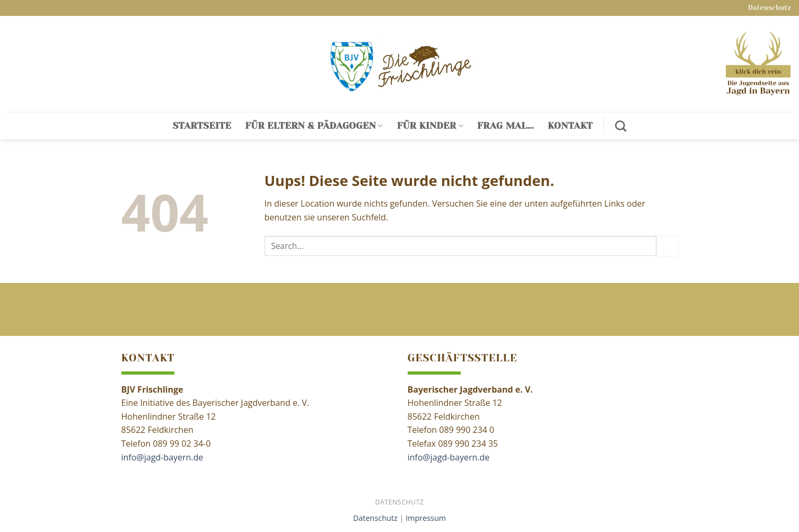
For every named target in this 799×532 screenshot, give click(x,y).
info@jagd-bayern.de (163, 457)
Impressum (426, 518)
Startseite (202, 126)
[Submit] (667, 246)
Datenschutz (770, 8)
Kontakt (570, 126)
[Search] (621, 126)
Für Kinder (430, 126)
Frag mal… (506, 126)
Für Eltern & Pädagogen (314, 126)
